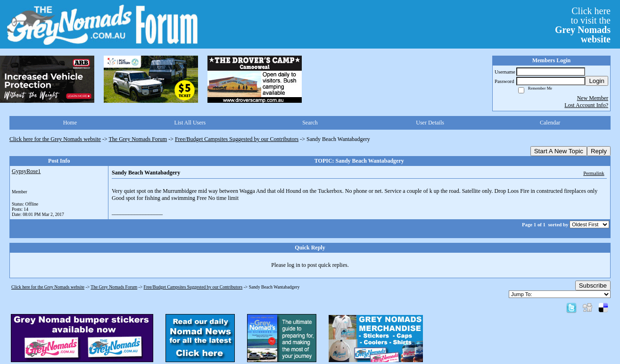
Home (70, 123)
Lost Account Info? (586, 105)
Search (310, 123)
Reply (599, 151)
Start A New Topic (559, 151)
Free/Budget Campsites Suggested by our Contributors (237, 139)
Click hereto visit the (583, 25)
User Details (430, 123)
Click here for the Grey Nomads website (55, 139)
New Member (593, 98)
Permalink (594, 173)
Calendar (550, 123)
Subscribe (593, 285)
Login (597, 81)
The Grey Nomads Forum (138, 139)
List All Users (190, 123)
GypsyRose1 (26, 171)
